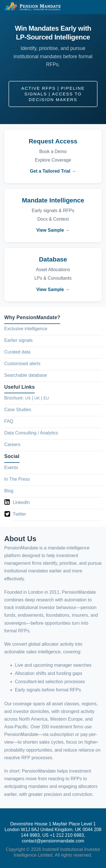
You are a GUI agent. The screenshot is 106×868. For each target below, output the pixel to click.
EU (46, 398)
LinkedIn (21, 502)
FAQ (9, 421)
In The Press (17, 479)
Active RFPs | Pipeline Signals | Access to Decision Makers (53, 94)
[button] (96, 7)
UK (37, 398)
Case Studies (18, 410)
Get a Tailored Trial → (53, 171)
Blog (9, 491)
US (28, 398)
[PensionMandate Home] (33, 6)
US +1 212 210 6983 (63, 835)
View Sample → (53, 230)
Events (11, 468)
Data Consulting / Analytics (31, 433)
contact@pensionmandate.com (53, 841)
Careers (12, 445)
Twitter (19, 514)
